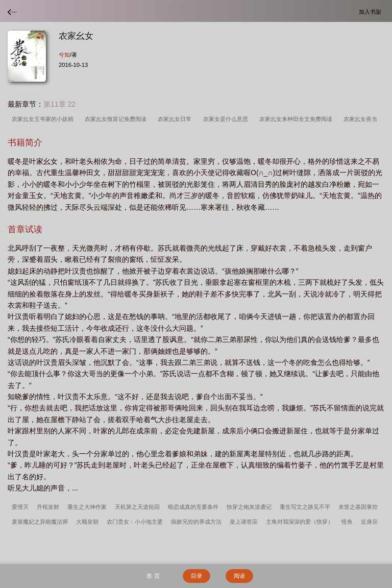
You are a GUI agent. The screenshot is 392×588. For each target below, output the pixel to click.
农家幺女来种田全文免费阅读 (297, 119)
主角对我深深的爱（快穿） (300, 522)
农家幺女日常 (176, 119)
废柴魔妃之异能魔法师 (40, 522)
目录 (197, 576)
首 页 (153, 576)
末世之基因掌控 (358, 507)
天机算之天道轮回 (137, 507)
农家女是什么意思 (227, 119)
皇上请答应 (244, 522)
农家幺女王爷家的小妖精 (44, 119)
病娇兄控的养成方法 (196, 522)
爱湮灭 (20, 507)
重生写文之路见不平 (305, 507)
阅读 (239, 576)
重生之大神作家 (87, 507)
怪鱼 (347, 522)
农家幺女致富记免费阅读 (117, 119)
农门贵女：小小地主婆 (135, 522)
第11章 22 (59, 104)
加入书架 (372, 11)
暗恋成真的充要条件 (193, 507)
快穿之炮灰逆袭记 (249, 507)
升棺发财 (48, 507)
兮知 (64, 55)
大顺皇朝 (87, 522)
